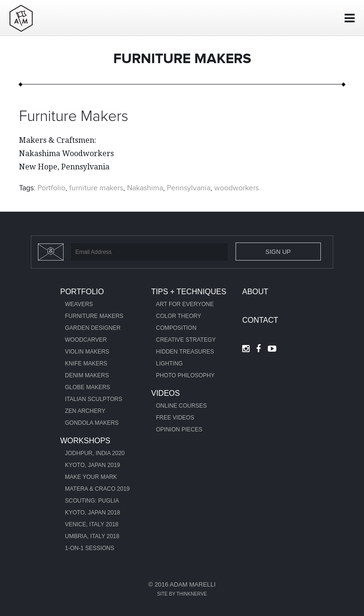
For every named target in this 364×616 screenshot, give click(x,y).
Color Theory (179, 316)
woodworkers (237, 188)
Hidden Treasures (185, 352)
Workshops (85, 441)
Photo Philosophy (185, 375)
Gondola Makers (92, 423)
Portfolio (51, 188)
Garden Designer (93, 328)
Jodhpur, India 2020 (95, 453)
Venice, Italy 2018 (92, 524)
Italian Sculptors (94, 399)
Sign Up (278, 252)
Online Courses (181, 406)
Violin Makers (87, 352)
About (255, 292)
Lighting (169, 364)
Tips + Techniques (189, 292)
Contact (260, 320)
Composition (176, 328)
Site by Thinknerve (182, 594)
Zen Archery (85, 411)
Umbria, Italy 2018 (92, 536)
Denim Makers (87, 375)
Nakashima (145, 188)
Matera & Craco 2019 (97, 489)
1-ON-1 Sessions (90, 548)
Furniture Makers (74, 117)
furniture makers (96, 188)
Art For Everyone (185, 304)
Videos (165, 393)
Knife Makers (86, 364)
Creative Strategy (186, 340)
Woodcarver (86, 340)
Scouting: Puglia (92, 501)
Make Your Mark (91, 477)
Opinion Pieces (179, 429)
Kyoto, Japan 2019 (92, 465)
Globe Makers (87, 387)
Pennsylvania (189, 188)
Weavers (79, 304)
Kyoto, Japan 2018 (92, 513)
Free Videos (175, 418)
